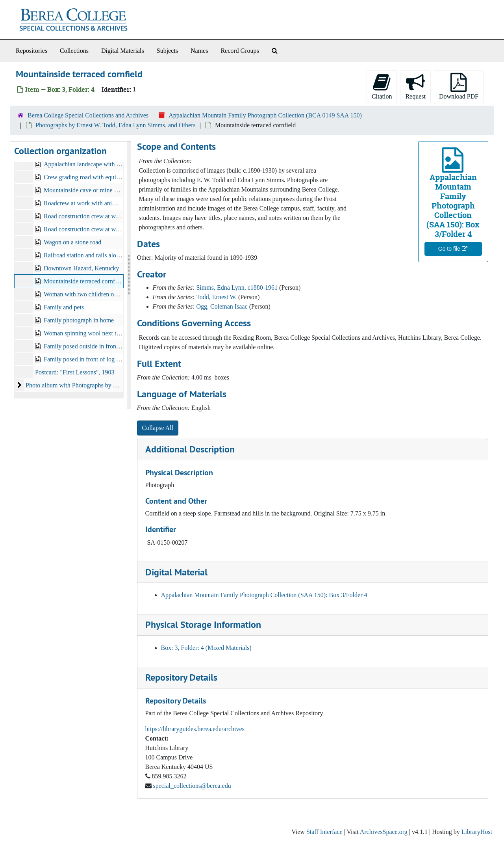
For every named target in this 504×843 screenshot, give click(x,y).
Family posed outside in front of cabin (92, 346)
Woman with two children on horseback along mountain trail (120, 294)
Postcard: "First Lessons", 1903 (75, 372)
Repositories (31, 51)
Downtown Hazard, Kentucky (82, 268)
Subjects (167, 51)
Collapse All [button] (158, 428)
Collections (74, 51)
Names (199, 51)
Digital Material (176, 572)
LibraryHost (477, 832)
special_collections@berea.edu (192, 786)
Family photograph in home (79, 320)
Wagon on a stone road (72, 242)
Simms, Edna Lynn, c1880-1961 (237, 288)
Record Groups (240, 51)
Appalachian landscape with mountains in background (112, 164)
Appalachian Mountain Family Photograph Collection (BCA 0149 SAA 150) (265, 115)
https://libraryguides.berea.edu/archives (195, 729)
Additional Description (190, 449)
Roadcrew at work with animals (84, 203)
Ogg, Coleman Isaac (222, 306)
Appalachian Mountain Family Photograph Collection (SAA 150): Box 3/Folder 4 (264, 595)
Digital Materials (123, 51)
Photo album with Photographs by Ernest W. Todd (89, 385)
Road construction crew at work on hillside (98, 229)
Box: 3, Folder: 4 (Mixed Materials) (206, 648)
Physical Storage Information (203, 624)
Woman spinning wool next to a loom (91, 333)
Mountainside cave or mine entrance (90, 190)
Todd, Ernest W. (216, 297)
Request (415, 86)
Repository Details (181, 677)
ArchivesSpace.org (384, 832)
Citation (382, 86)
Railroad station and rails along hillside (93, 255)
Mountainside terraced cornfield (84, 281)
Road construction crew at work (84, 216)
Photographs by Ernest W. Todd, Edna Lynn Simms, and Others (116, 125)
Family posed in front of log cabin (87, 359)
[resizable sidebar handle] (129, 275)
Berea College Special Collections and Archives (88, 115)
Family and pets (64, 307)
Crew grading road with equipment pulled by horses (109, 177)
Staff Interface (324, 832)
